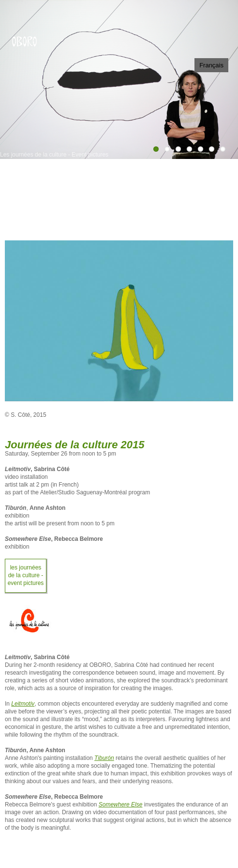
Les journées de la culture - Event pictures (26, 575)
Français (211, 65)
